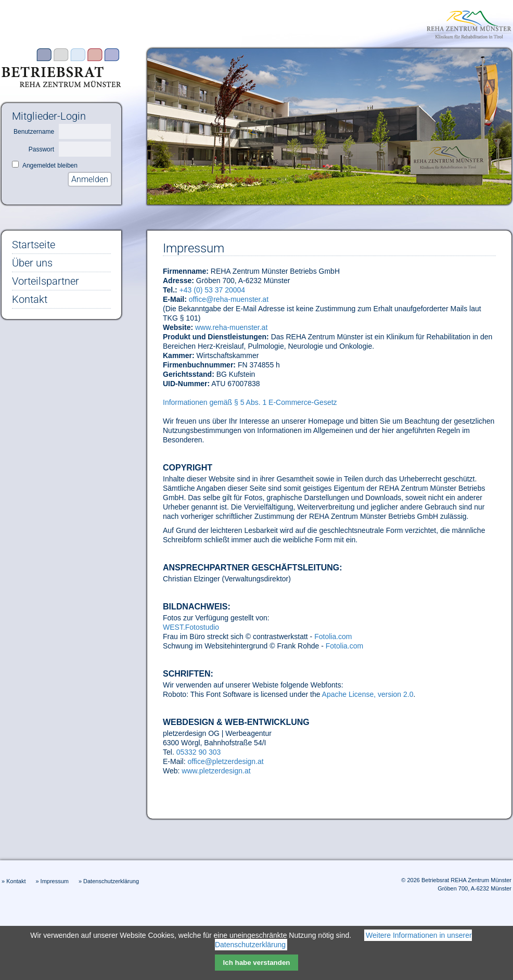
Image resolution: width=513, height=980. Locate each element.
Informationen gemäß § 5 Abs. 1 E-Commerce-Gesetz (250, 402)
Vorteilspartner (46, 281)
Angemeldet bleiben (50, 166)
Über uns (32, 263)
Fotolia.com (333, 637)
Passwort (41, 149)
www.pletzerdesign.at (216, 771)
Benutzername (34, 132)
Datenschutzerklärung (111, 881)
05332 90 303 (199, 752)
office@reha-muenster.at (229, 299)
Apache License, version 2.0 (368, 694)
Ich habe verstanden (257, 963)
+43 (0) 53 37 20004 (213, 290)
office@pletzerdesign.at (225, 761)
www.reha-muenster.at (231, 327)
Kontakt (30, 299)
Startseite (34, 245)
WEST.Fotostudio (191, 627)
